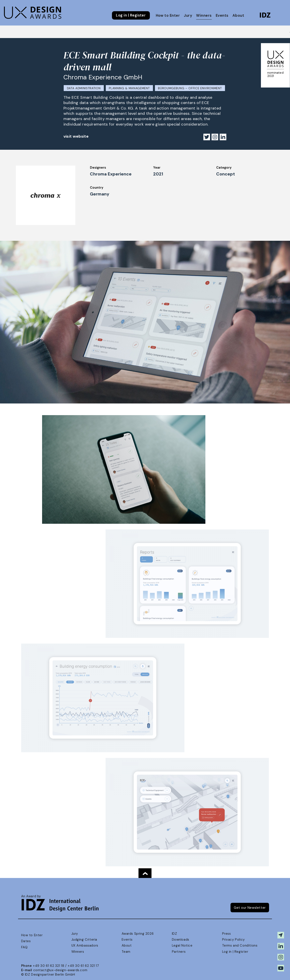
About (238, 16)
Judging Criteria (84, 940)
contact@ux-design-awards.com (60, 970)
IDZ (175, 934)
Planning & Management (129, 88)
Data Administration (84, 88)
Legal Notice (182, 945)
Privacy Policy (233, 940)
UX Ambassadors (85, 945)
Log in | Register (131, 15)
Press (227, 934)
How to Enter (168, 16)
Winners (204, 16)
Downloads (181, 940)
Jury (188, 16)
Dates (26, 941)
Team (126, 952)
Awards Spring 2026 (138, 934)
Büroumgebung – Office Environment (190, 88)
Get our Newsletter (250, 908)
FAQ (24, 947)
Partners (179, 952)
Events (222, 16)
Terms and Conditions (240, 945)
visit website (76, 136)
